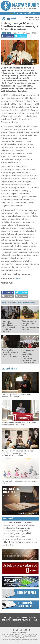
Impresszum (6, 640)
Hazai (13, 618)
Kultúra (20, 622)
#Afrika (5, 303)
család (27, 533)
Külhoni (32, 618)
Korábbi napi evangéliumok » (28, 513)
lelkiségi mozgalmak (20, 531)
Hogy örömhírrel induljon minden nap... (15, 492)
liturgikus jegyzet (26, 539)
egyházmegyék (11, 539)
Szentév (14, 525)
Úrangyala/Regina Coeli (13, 534)
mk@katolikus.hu (25, 636)
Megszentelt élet (19, 620)
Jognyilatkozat (24, 640)
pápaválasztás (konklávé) (23, 522)
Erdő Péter (8, 522)
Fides (18, 278)
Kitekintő (6, 33)
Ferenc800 (14, 536)
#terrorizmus (29, 303)
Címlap (6, 618)
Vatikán (6, 536)
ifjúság (22, 536)
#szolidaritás (16, 303)
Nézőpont (33, 620)
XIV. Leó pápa (12, 542)
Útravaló (7, 525)
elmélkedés (26, 542)
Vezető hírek (9, 369)
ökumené (23, 525)
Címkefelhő (8, 519)
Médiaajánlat (15, 640)
